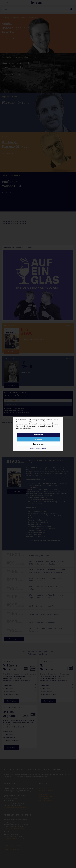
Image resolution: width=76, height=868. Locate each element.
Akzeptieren (38, 435)
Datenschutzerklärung (41, 448)
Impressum (33, 448)
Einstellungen (39, 444)
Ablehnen (38, 439)
